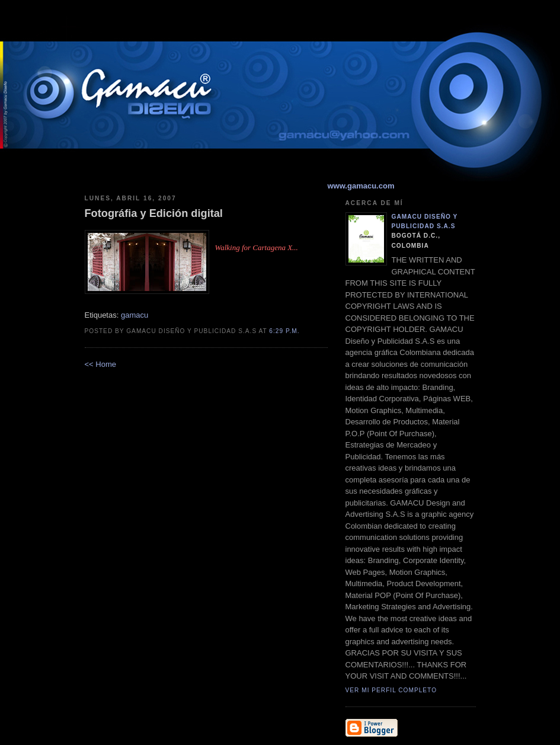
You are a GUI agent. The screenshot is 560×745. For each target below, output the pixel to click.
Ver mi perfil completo (391, 690)
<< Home (100, 364)
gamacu (135, 315)
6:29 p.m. (284, 331)
